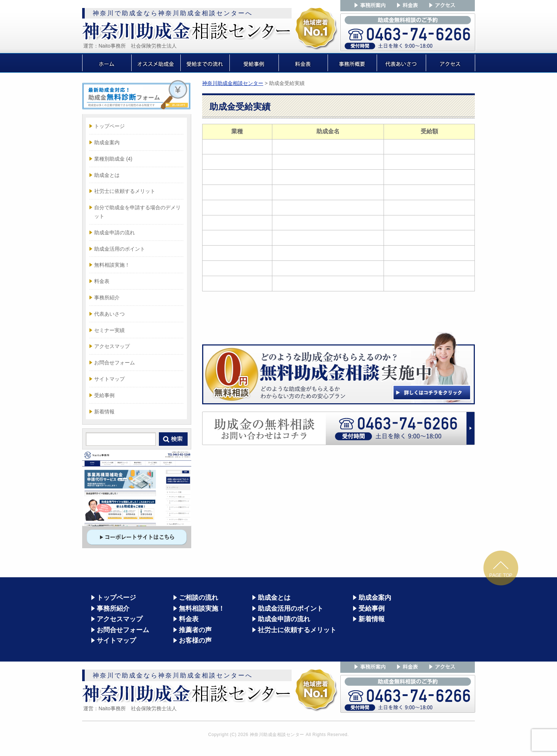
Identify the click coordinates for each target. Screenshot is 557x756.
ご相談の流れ (199, 598)
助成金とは (107, 175)
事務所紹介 (107, 298)
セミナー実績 (109, 330)
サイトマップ (109, 379)
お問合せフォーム (115, 363)
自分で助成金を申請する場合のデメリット (137, 212)
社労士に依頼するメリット (125, 191)
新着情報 (104, 412)
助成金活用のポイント (120, 249)
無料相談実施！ (112, 265)
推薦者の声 (195, 630)
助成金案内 (107, 142)
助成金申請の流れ (115, 233)
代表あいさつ (109, 314)
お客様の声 (195, 640)
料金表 (102, 281)
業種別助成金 (113, 159)
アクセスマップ (112, 346)
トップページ (109, 126)
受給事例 (104, 395)
